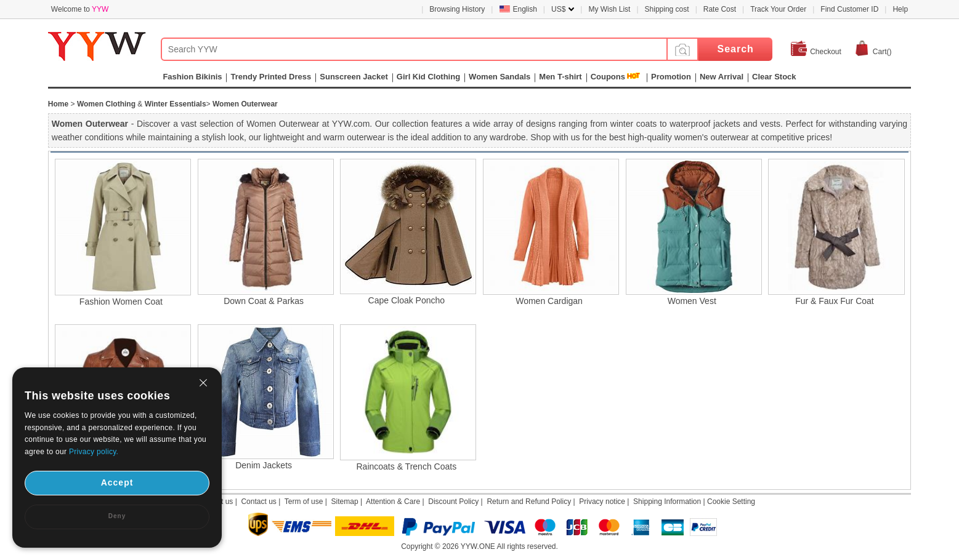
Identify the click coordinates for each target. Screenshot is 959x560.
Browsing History (457, 9)
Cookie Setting (731, 502)
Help (900, 9)
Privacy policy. (94, 452)
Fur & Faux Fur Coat (835, 301)
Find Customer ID (849, 9)
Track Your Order (778, 9)
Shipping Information (667, 502)
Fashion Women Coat (121, 302)
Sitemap (345, 502)
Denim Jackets (264, 465)
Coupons (608, 77)
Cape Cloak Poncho (407, 300)
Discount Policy (453, 502)
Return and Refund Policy (529, 502)
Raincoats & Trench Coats (407, 466)
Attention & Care (393, 502)
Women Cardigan (549, 301)
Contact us (258, 502)
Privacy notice (602, 502)
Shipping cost (667, 9)
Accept (117, 482)
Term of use (304, 502)
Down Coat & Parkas (264, 301)
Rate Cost (720, 9)
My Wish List (609, 9)
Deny (117, 516)
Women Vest (692, 301)
